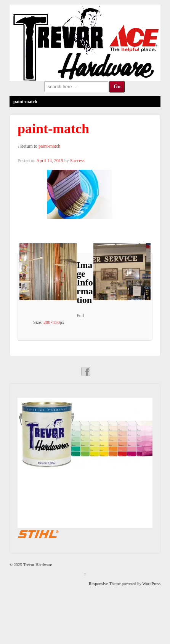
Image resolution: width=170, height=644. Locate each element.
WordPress (152, 583)
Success (77, 161)
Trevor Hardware (37, 564)
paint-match (49, 146)
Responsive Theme (105, 583)
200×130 (52, 322)
